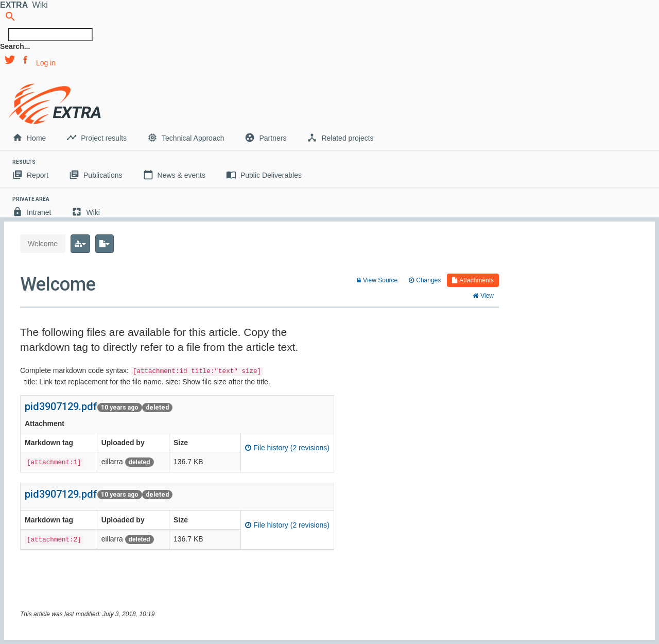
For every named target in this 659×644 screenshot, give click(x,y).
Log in (46, 63)
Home (29, 138)
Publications (96, 175)
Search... (15, 46)
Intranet (32, 212)
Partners (265, 138)
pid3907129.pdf (61, 406)
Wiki (85, 212)
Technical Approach (186, 138)
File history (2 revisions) (287, 448)
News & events (174, 175)
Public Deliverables (264, 175)
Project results (97, 138)
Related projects (340, 138)
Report (30, 175)
